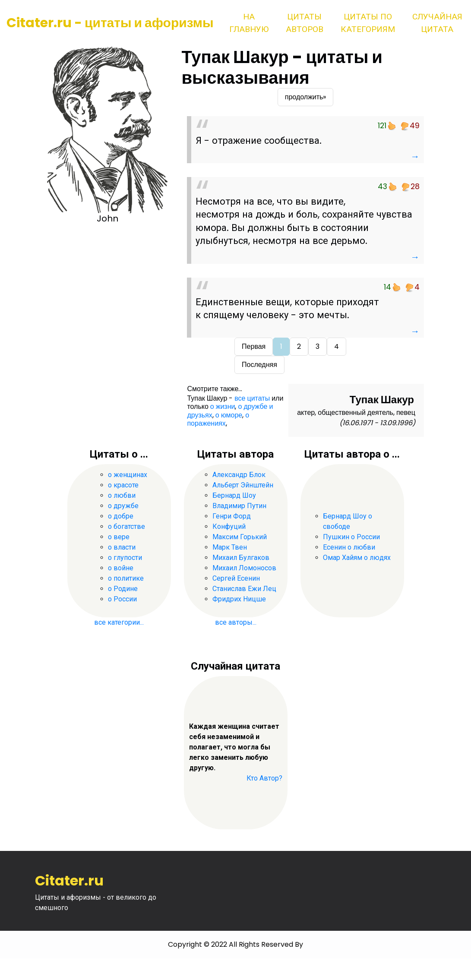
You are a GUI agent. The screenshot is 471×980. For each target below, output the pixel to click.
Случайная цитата (437, 23)
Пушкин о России (351, 537)
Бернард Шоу (234, 495)
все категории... (119, 622)
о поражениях (218, 419)
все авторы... (236, 622)
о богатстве (126, 526)
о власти (122, 547)
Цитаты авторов (305, 23)
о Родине (123, 589)
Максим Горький (240, 537)
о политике (126, 578)
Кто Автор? (264, 778)
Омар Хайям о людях (357, 558)
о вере (119, 537)
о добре (121, 516)
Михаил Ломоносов (244, 568)
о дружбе (123, 506)
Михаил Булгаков (241, 558)
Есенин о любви (349, 547)
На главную (249, 23)
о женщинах (128, 475)
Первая (254, 346)
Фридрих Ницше (239, 599)
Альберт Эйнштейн (243, 485)
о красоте (123, 485)
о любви (122, 495)
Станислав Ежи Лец (244, 589)
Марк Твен (230, 547)
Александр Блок (239, 475)
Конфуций (229, 526)
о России (122, 599)
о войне (121, 568)
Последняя (259, 365)
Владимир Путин (239, 506)
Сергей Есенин (236, 578)
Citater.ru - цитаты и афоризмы (110, 23)
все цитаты (252, 398)
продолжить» (306, 97)
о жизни (223, 406)
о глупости (125, 558)
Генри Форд (232, 516)
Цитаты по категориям (368, 23)
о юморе (229, 415)
